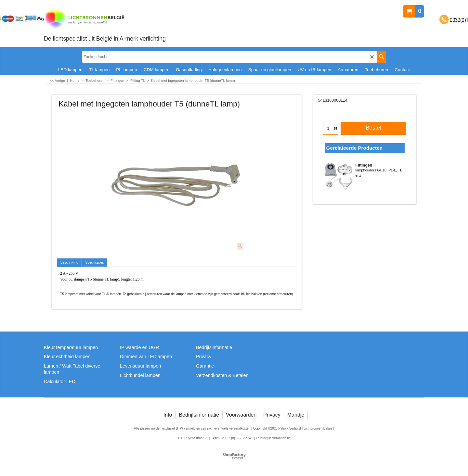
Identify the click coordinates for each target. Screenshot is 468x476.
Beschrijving (69, 263)
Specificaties (95, 263)
